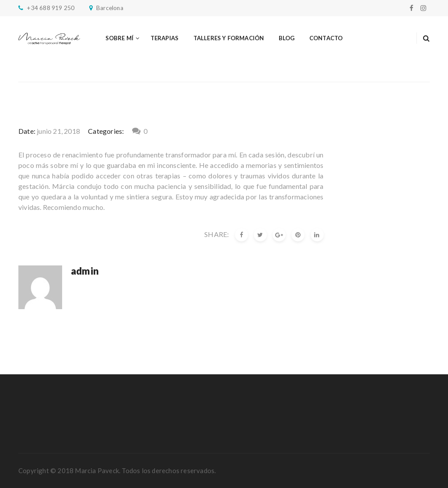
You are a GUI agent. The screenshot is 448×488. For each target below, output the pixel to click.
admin (85, 271)
